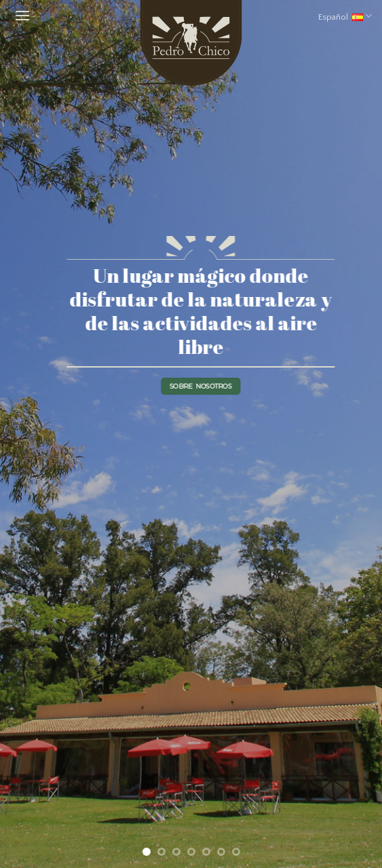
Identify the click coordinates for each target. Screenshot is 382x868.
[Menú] (20, 16)
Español (345, 16)
